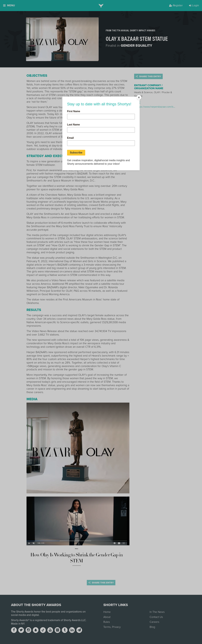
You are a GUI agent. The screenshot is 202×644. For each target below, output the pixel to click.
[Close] (139, 97)
